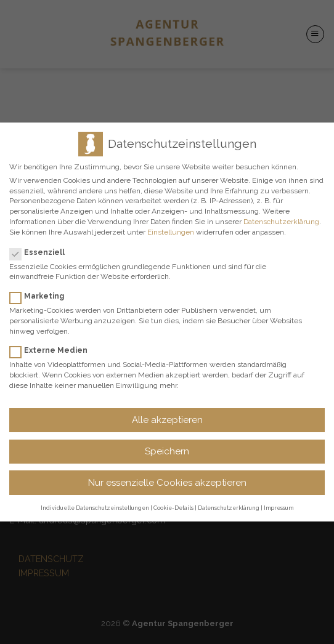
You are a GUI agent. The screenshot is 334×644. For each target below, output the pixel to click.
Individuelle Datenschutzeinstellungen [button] (95, 508)
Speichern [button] (167, 451)
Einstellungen (171, 232)
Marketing (42, 296)
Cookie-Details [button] (173, 508)
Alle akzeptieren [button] (167, 420)
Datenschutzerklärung (281, 222)
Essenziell (42, 252)
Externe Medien (54, 350)
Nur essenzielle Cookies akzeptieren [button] (167, 483)
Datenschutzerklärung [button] (229, 508)
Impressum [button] (279, 508)
